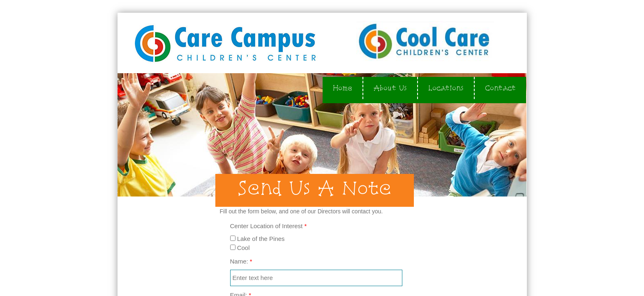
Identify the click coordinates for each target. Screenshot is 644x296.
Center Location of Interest (269, 226)
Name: (241, 261)
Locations (446, 88)
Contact (500, 88)
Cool (240, 248)
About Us (390, 88)
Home (343, 88)
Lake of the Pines (257, 239)
